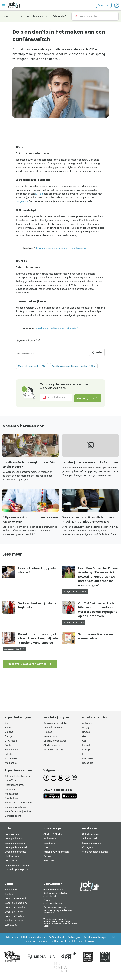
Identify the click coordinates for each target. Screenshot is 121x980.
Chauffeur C (12, 783)
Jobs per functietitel (16, 849)
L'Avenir (91, 943)
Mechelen (88, 760)
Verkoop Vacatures (15, 809)
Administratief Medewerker (20, 778)
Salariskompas (91, 836)
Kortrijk (86, 752)
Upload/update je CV (16, 871)
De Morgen (74, 939)
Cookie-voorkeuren (53, 905)
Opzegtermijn (90, 849)
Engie (8, 747)
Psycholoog (11, 800)
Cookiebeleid (50, 898)
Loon (46, 849)
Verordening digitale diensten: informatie (58, 913)
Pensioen (49, 863)
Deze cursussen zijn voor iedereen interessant (61, 248)
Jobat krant (11, 863)
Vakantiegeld (89, 841)
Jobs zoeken (12, 836)
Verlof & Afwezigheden (56, 854)
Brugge (86, 730)
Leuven (86, 756)
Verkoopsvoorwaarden (55, 909)
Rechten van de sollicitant (56, 895)
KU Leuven (11, 760)
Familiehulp (11, 752)
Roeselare (88, 765)
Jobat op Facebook (16, 900)
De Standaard (56, 939)
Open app (104, 5)
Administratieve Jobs (55, 725)
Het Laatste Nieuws (34, 939)
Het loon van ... (13, 858)
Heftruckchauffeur (15, 787)
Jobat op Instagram (16, 905)
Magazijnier (11, 796)
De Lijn (9, 738)
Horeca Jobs (50, 738)
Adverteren (11, 892)
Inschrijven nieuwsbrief (18, 867)
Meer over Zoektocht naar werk (28, 666)
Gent (85, 743)
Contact (9, 896)
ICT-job (39, 194)
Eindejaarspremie (92, 845)
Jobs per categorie (15, 845)
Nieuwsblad (13, 939)
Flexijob (48, 734)
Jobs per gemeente (15, 854)
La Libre (79, 943)
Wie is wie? (11, 927)
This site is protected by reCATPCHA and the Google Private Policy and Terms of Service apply (60, 924)
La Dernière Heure (61, 943)
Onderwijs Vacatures (55, 743)
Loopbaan (49, 845)
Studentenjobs (52, 747)
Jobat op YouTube (15, 918)
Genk (85, 738)
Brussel (86, 734)
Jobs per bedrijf (14, 841)
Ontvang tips (84, 399)
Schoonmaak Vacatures (18, 805)
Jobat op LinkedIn (15, 909)
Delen (97, 352)
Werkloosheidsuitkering (95, 854)
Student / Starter (53, 836)
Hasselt (86, 747)
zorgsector (22, 201)
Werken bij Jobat (14, 923)
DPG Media (11, 743)
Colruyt (9, 734)
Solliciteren (50, 841)
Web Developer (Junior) (18, 813)
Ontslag (48, 858)
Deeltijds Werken (53, 730)
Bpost (8, 730)
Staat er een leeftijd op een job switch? (57, 328)
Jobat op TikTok (14, 914)
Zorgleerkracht (13, 818)
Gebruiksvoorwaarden (54, 892)
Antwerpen (88, 725)
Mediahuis (11, 765)
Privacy (47, 902)
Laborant (10, 791)
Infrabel (9, 756)
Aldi (7, 725)
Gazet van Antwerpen (95, 939)
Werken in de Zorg (53, 752)
